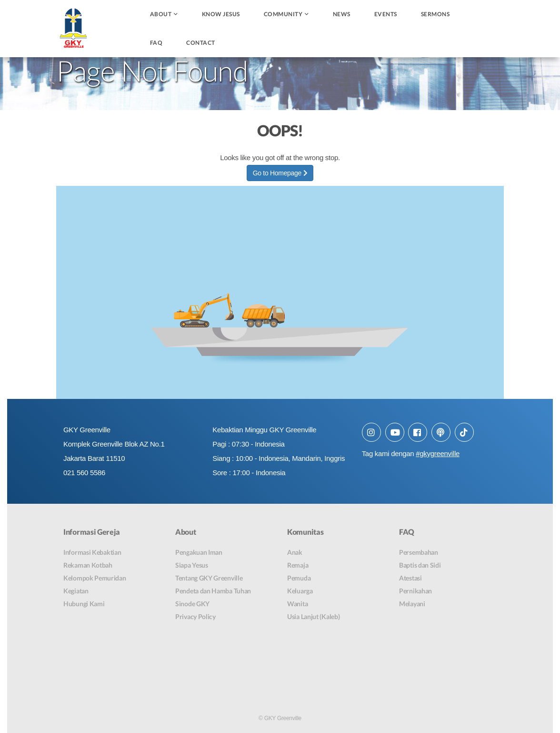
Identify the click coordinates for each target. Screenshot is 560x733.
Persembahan (419, 552)
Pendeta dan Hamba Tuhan (213, 591)
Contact (201, 43)
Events (386, 14)
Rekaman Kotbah (88, 565)
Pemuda (299, 578)
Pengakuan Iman (199, 552)
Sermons (435, 14)
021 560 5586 (84, 473)
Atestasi (410, 578)
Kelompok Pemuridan (95, 578)
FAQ (156, 43)
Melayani (412, 604)
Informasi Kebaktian (92, 552)
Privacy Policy (195, 616)
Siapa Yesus (192, 565)
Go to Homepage (280, 173)
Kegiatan (76, 591)
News (342, 14)
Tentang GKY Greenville (209, 578)
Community (283, 14)
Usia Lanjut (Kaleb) (313, 616)
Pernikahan (415, 591)
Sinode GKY (192, 604)
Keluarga (300, 591)
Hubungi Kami (84, 604)
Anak (295, 552)
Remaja (298, 565)
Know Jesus (221, 14)
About (161, 14)
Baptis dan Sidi (420, 565)
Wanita (297, 604)
